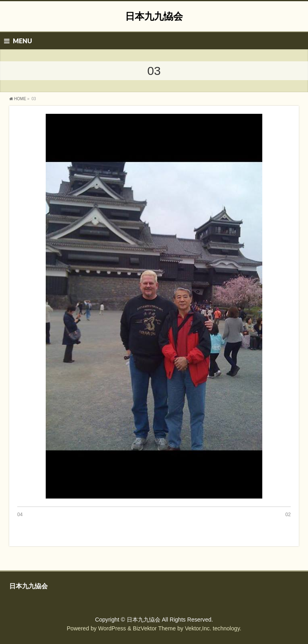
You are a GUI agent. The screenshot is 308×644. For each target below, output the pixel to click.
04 (20, 515)
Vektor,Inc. (198, 628)
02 (288, 515)
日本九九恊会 (154, 16)
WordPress (112, 628)
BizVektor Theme (154, 628)
